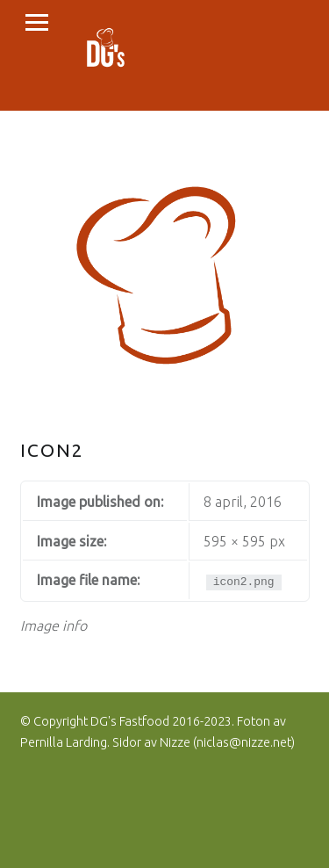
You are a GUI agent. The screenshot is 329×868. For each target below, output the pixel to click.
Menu (37, 23)
